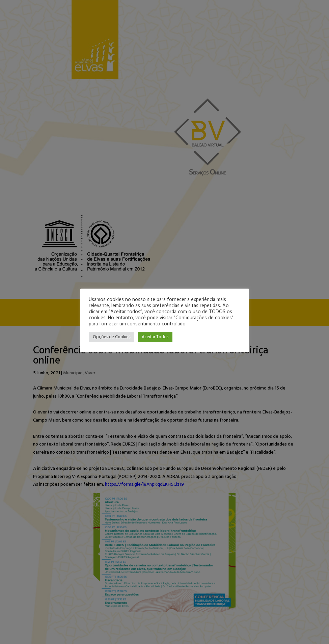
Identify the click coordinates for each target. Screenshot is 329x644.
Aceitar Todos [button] (155, 337)
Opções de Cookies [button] (112, 337)
